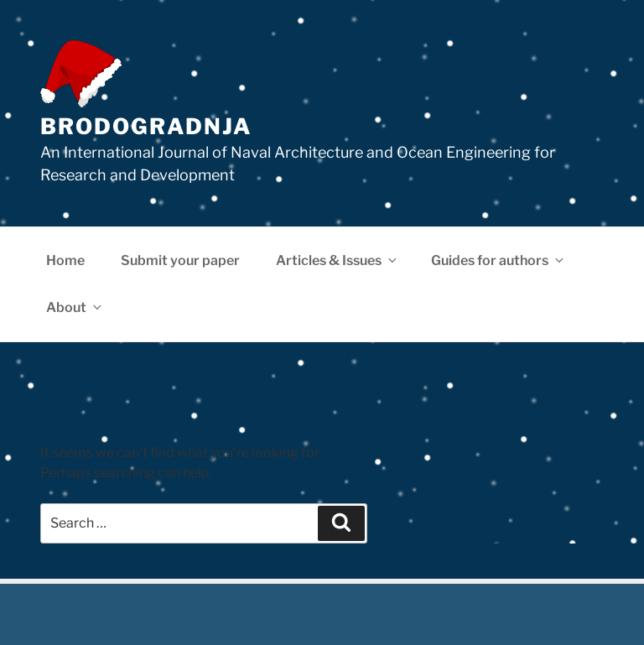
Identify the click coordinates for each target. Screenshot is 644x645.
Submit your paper (180, 260)
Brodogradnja (146, 126)
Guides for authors (499, 260)
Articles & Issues (338, 260)
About (75, 307)
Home (65, 260)
